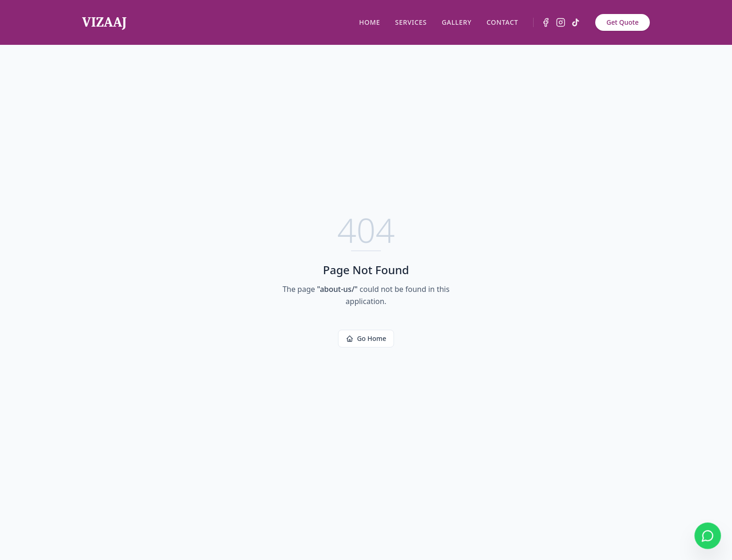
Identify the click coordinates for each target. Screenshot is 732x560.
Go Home (366, 338)
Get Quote (623, 22)
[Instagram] (561, 22)
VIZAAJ (104, 22)
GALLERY (457, 22)
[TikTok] (576, 22)
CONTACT (502, 22)
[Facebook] (546, 22)
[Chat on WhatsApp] (708, 536)
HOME (370, 22)
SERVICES (411, 22)
